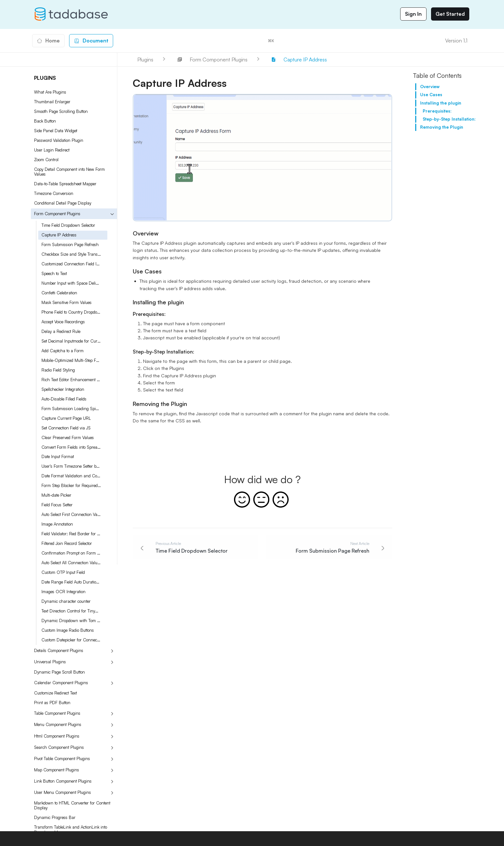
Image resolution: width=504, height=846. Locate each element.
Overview (430, 87)
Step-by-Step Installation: (449, 119)
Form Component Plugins (57, 214)
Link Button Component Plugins (63, 781)
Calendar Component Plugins (61, 683)
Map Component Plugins (57, 770)
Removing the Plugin (442, 127)
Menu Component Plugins (58, 724)
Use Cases (431, 95)
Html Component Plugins (57, 736)
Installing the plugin (441, 103)
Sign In (413, 14)
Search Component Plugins (59, 747)
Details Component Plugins (59, 650)
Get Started (450, 14)
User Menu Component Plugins (63, 792)
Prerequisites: (437, 111)
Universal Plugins (50, 662)
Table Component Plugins (57, 713)
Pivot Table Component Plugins (62, 759)
